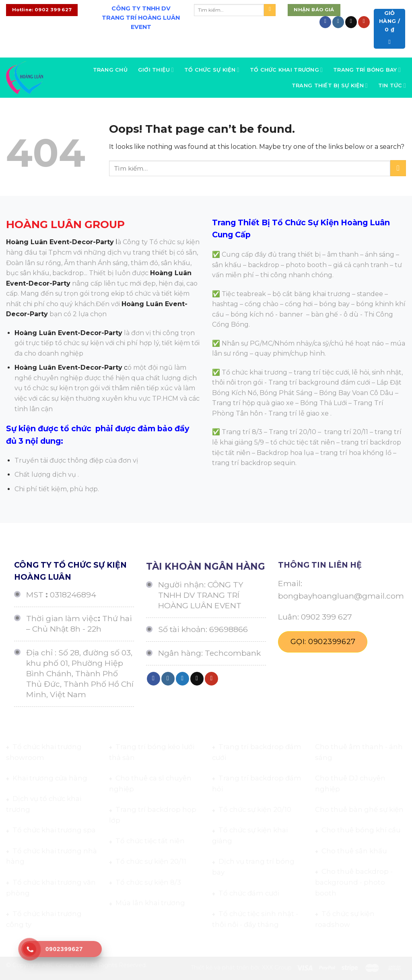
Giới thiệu (156, 70)
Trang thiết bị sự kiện (330, 85)
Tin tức (392, 85)
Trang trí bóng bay (367, 70)
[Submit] (270, 10)
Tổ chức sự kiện (212, 70)
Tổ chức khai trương (286, 70)
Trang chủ (110, 70)
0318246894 (73, 595)
